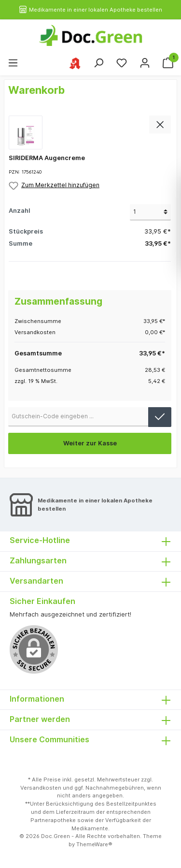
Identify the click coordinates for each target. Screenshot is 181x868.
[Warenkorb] (168, 63)
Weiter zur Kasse (90, 443)
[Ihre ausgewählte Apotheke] (75, 63)
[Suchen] (98, 63)
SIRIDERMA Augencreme (47, 158)
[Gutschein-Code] (78, 417)
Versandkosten (41, 788)
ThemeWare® (94, 844)
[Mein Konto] (145, 63)
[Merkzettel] (122, 63)
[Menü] (13, 63)
